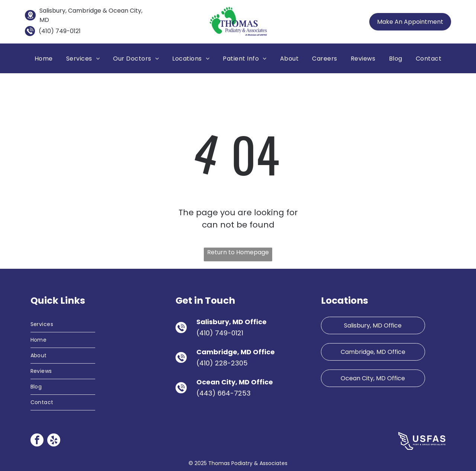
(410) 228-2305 (222, 363)
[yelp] (54, 441)
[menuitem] (44, 58)
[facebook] (37, 441)
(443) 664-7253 (223, 393)
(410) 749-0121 (60, 31)
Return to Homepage (238, 252)
